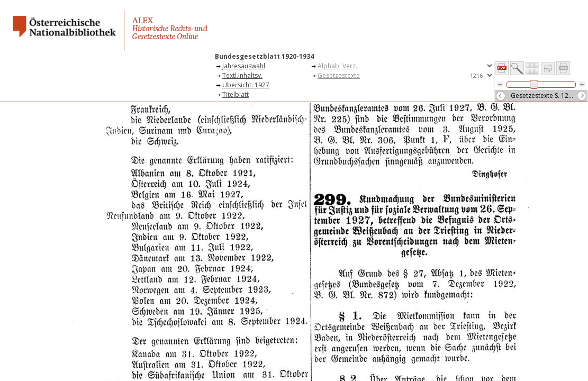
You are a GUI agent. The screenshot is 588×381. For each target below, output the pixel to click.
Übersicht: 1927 (246, 85)
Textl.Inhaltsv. (242, 75)
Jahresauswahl (244, 66)
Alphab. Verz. (337, 66)
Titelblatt (236, 94)
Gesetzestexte (339, 75)
